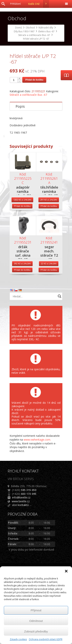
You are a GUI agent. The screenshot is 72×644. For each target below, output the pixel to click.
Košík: (39, 4)
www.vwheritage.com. (37, 508)
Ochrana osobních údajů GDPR (46, 639)
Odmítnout (36, 621)
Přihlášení (15, 4)
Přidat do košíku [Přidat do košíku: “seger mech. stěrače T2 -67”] (49, 338)
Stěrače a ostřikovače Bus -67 (28, 163)
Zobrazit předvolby (36, 631)
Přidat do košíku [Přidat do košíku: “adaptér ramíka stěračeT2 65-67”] (22, 274)
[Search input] (34, 364)
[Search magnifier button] (60, 364)
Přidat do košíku (34, 148)
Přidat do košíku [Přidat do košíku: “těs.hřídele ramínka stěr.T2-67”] (49, 274)
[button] (66, 571)
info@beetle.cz (21, 565)
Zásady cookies (18, 639)
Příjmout (36, 610)
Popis (20, 174)
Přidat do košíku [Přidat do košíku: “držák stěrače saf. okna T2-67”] (22, 338)
